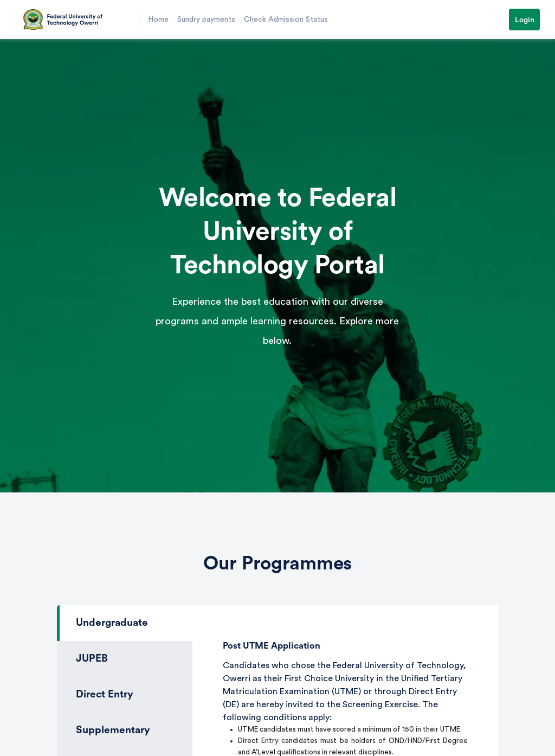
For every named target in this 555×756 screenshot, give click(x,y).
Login (525, 20)
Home (158, 20)
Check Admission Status (286, 20)
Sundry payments (206, 20)
